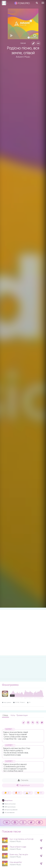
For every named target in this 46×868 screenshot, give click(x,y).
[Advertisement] (23, 633)
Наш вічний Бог (16, 862)
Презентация (22, 715)
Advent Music (23, 57)
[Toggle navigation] (43, 3)
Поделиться (23, 785)
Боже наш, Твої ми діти (19, 855)
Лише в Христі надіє (18, 847)
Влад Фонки (7, 801)
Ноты (13, 715)
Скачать (23, 780)
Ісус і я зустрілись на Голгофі (22, 839)
